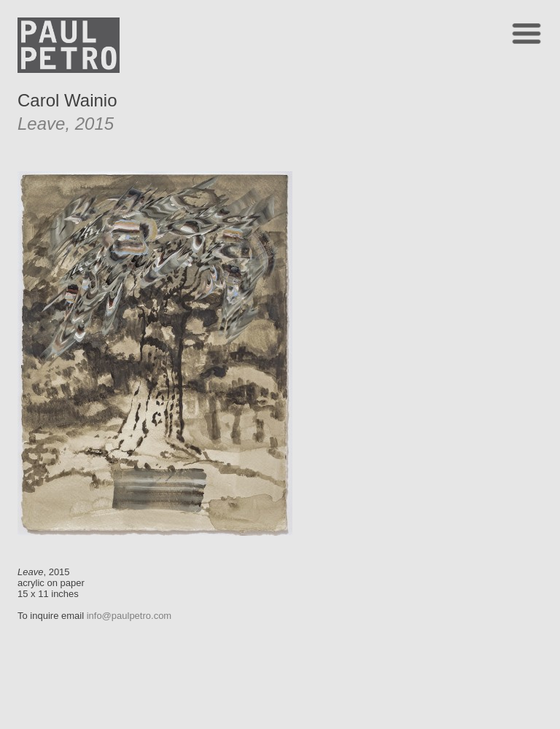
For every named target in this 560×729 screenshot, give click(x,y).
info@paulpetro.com (129, 616)
